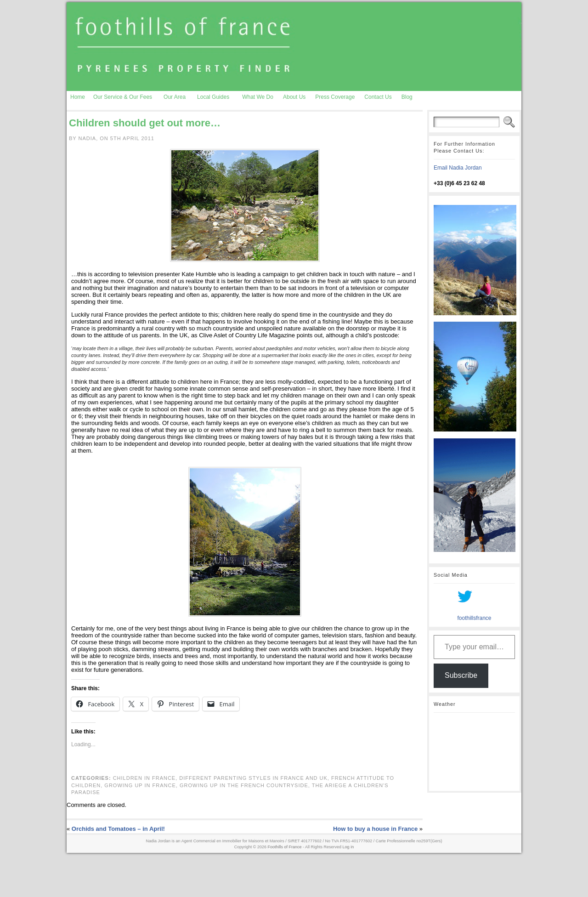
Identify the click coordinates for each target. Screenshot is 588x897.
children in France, (146, 778)
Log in (348, 847)
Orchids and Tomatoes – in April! (118, 829)
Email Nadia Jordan (458, 168)
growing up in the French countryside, (246, 785)
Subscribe (461, 675)
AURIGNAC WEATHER (474, 752)
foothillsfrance (474, 618)
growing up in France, (142, 785)
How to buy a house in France (375, 829)
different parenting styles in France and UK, (255, 778)
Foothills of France (285, 847)
